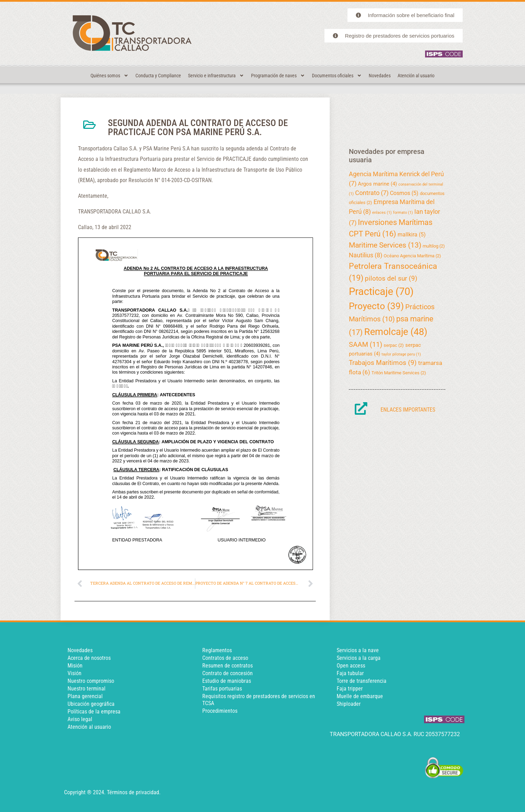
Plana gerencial (85, 696)
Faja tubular (350, 673)
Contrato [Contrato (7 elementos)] (372, 193)
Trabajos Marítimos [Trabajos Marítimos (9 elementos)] (383, 363)
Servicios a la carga (359, 658)
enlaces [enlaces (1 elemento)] (382, 213)
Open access (351, 666)
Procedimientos (220, 711)
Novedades (380, 76)
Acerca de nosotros (89, 658)
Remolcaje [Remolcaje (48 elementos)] (396, 332)
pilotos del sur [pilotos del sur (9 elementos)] (391, 278)
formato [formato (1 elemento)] (403, 213)
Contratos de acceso (225, 658)
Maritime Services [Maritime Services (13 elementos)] (385, 245)
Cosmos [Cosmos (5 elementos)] (404, 193)
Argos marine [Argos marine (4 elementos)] (377, 184)
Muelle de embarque (360, 696)
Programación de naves (278, 76)
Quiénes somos (109, 76)
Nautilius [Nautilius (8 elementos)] (366, 255)
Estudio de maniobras (227, 681)
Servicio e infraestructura (216, 76)
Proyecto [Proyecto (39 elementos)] (376, 306)
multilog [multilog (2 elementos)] (434, 246)
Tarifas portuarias (222, 689)
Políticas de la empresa (94, 712)
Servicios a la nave (358, 650)
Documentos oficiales (337, 76)
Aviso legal (80, 719)
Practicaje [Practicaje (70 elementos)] (381, 291)
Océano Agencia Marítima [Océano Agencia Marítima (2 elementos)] (412, 256)
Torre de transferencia (362, 681)
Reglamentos (217, 650)
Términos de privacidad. (134, 792)
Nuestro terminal (87, 689)
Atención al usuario (416, 76)
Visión (75, 673)
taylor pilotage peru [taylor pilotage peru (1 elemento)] (401, 354)
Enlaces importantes (408, 410)
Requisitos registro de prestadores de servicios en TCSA (259, 700)
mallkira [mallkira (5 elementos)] (412, 235)
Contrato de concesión (228, 673)
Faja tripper (350, 689)
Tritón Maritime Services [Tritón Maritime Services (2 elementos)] (399, 373)
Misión (75, 666)
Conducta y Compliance (158, 76)
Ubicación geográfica (91, 704)
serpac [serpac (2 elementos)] (394, 345)
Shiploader (349, 704)
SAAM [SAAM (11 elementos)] (366, 344)
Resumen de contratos (228, 666)
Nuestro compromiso (91, 681)
